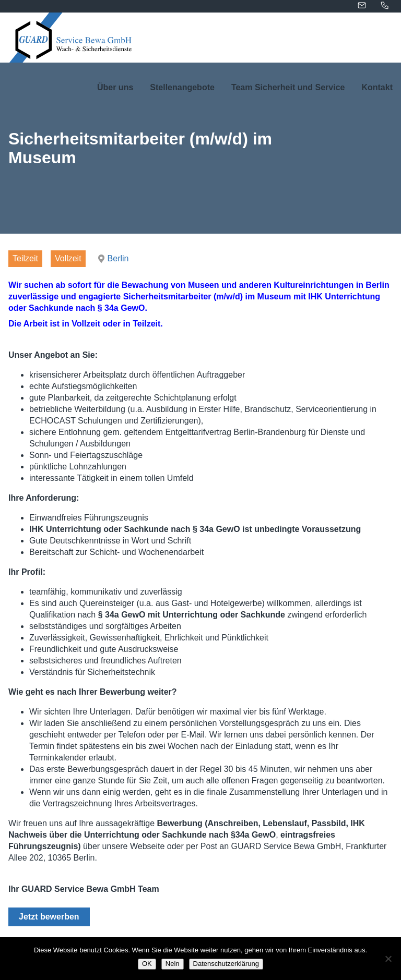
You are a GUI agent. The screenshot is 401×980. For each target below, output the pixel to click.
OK (147, 964)
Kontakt (377, 87)
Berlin (118, 258)
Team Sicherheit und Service (288, 87)
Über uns (115, 87)
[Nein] (388, 959)
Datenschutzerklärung (226, 964)
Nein (173, 964)
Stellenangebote (182, 87)
